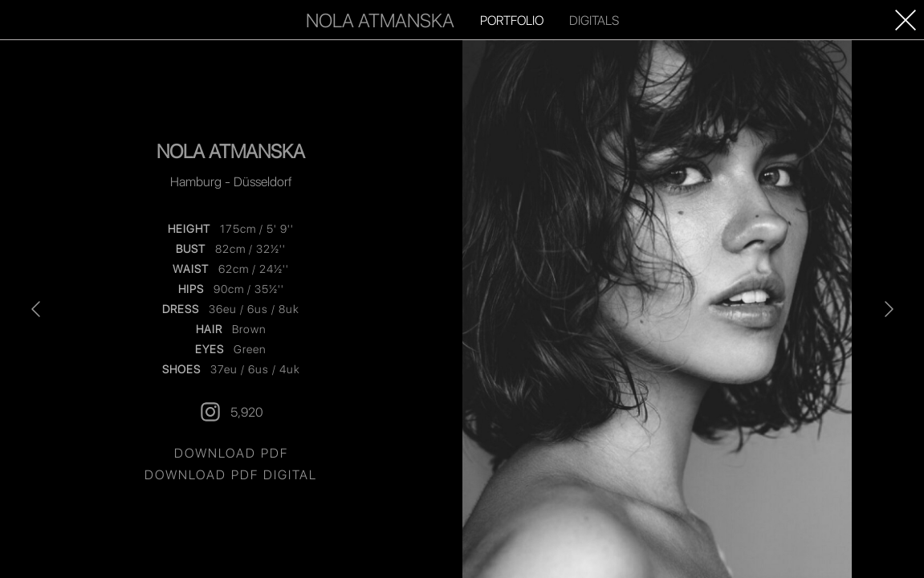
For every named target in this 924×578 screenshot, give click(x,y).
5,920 (231, 412)
